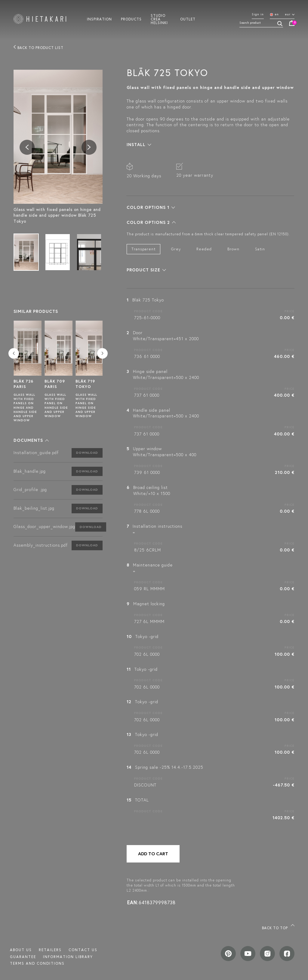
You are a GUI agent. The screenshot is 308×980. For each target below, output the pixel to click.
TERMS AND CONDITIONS (37, 963)
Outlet (188, 19)
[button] (31, 440)
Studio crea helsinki (159, 19)
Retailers (50, 950)
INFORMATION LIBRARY (68, 957)
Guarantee (23, 957)
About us (21, 950)
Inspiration (99, 19)
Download (87, 453)
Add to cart (153, 854)
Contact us (83, 950)
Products (131, 19)
